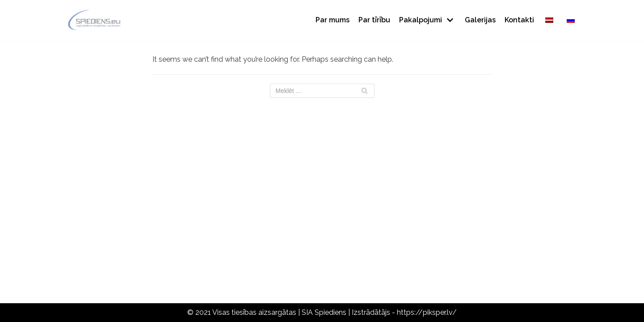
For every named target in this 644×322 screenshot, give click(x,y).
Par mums (333, 20)
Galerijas (480, 20)
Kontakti (519, 20)
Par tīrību (374, 20)
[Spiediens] (94, 20)
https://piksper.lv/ (427, 312)
